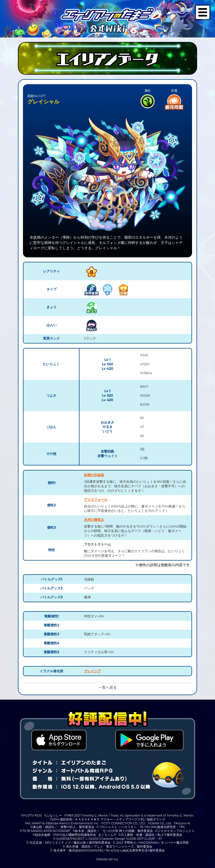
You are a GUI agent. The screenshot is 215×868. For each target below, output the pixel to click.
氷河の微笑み (94, 520)
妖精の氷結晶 (94, 475)
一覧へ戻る (108, 687)
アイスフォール (96, 499)
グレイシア (92, 671)
